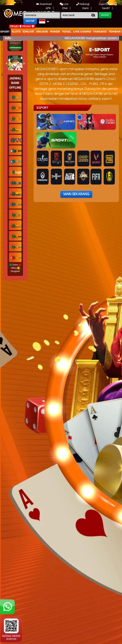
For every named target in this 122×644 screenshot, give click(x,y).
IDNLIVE (28, 31)
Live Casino (82, 31)
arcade (42, 31)
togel (67, 31)
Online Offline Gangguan (15, 268)
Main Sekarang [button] (76, 194)
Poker (55, 31)
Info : (9, 38)
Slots (16, 31)
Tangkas (100, 31)
